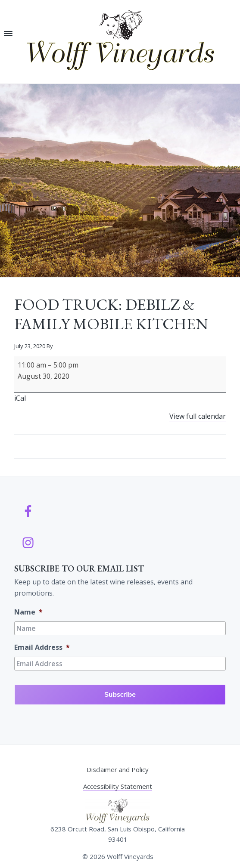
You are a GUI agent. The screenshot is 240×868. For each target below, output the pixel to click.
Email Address (42, 647)
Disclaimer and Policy (118, 769)
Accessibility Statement (118, 786)
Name (28, 612)
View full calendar (198, 416)
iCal (20, 398)
